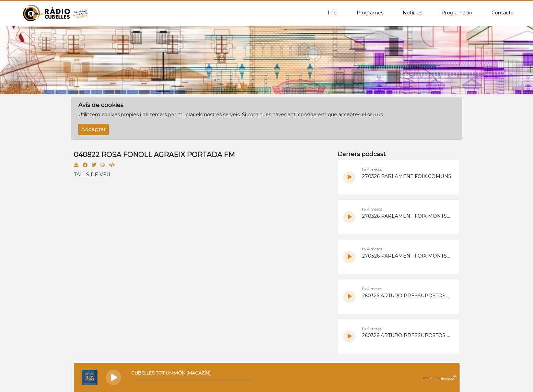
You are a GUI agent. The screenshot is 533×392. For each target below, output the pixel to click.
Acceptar (94, 129)
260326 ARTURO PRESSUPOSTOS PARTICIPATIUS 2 (407, 335)
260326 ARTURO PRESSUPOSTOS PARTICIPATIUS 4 (407, 296)
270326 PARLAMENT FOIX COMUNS (407, 176)
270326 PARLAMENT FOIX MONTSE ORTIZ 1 (407, 256)
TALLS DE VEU (92, 175)
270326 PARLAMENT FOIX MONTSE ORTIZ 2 (407, 216)
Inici (333, 13)
